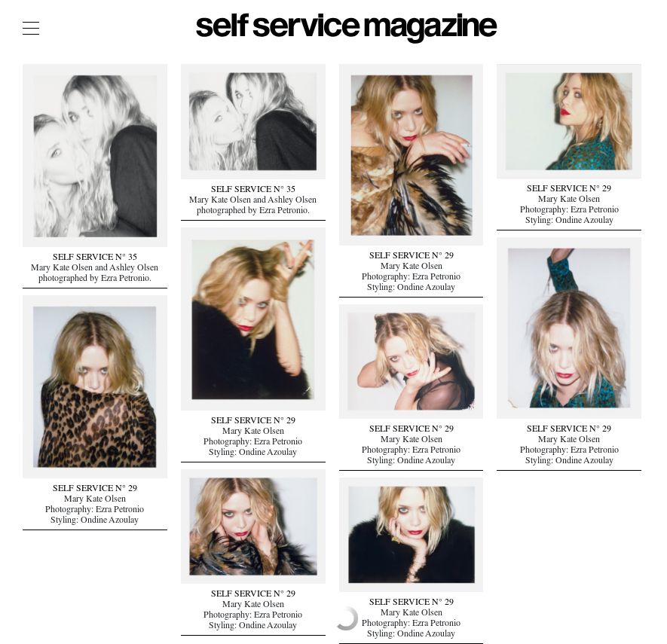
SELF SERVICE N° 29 (412, 257)
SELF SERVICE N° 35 (95, 258)
